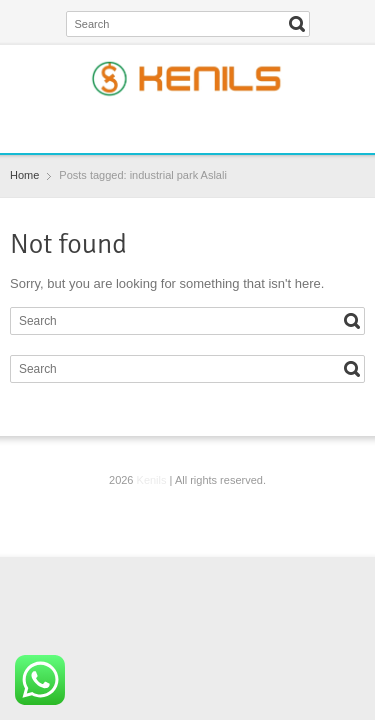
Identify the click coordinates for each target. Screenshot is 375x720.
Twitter (174, 125)
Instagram (206, 125)
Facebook (141, 125)
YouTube (239, 125)
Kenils (152, 480)
